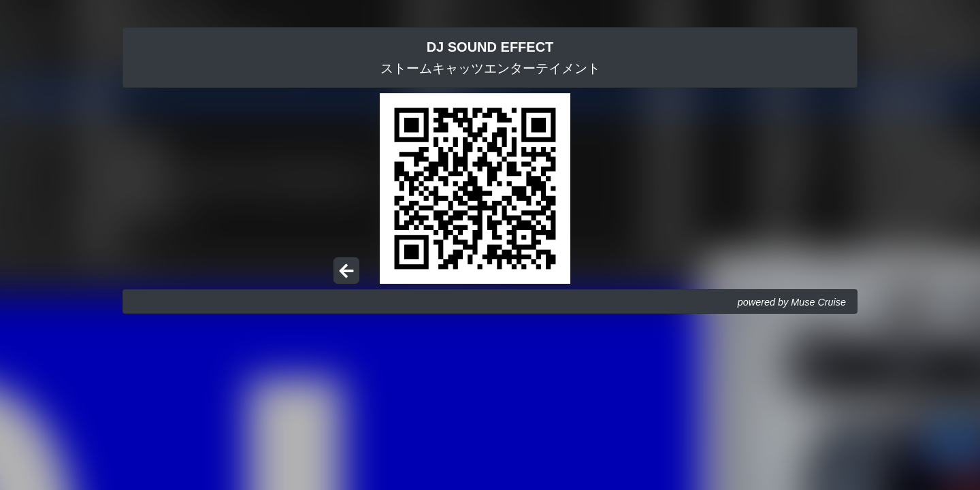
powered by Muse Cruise (792, 302)
